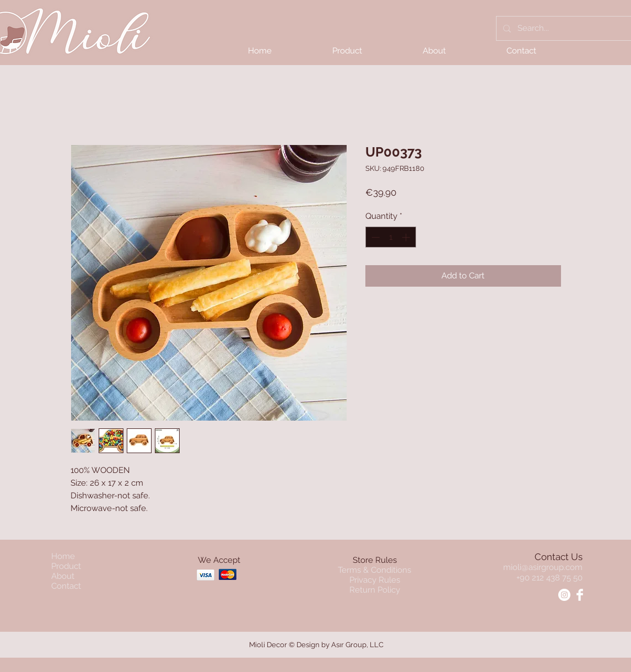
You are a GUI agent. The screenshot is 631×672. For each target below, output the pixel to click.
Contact (66, 586)
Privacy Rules (375, 580)
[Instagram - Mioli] (564, 595)
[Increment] (407, 237)
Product (66, 566)
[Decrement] (374, 237)
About (63, 576)
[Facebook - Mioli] (580, 595)
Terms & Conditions (374, 570)
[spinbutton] (390, 237)
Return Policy (375, 590)
